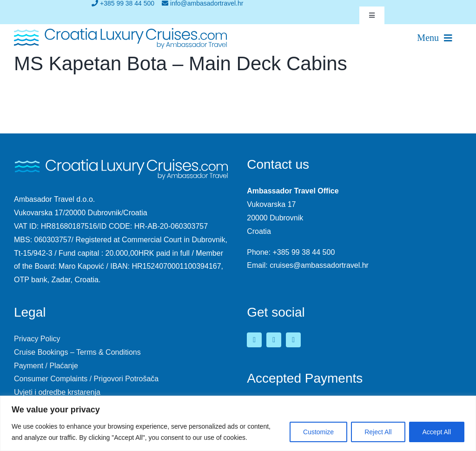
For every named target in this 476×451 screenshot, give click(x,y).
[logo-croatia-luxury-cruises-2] (121, 30)
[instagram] (293, 340)
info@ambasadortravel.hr (202, 3)
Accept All (437, 432)
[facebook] (254, 340)
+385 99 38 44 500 (123, 3)
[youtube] (274, 340)
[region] (238, 423)
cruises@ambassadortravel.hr (319, 265)
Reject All (378, 432)
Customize (318, 432)
